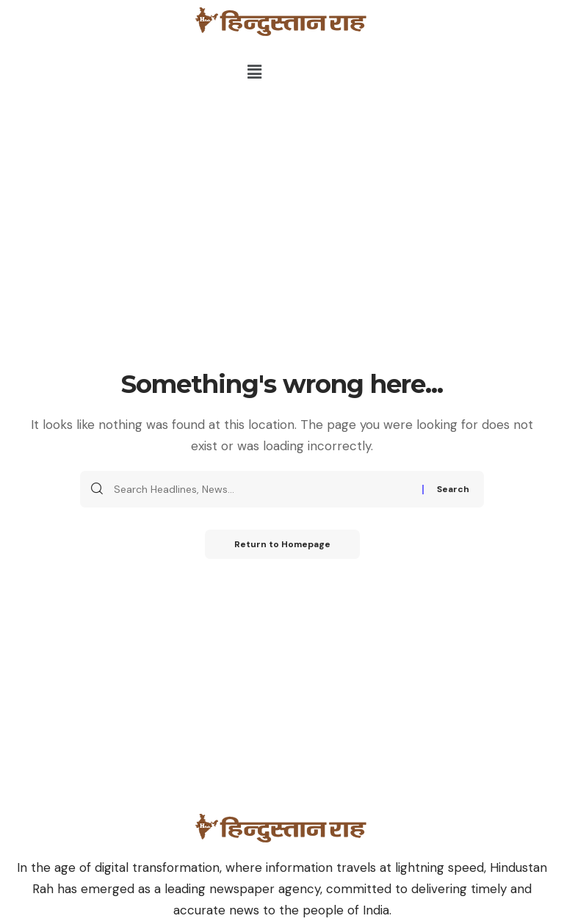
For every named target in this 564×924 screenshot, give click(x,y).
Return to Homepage (282, 544)
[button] (255, 72)
